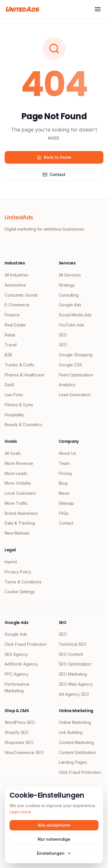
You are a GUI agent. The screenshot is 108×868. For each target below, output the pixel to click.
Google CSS (70, 365)
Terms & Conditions (23, 582)
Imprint (11, 562)
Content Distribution (77, 752)
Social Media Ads (75, 315)
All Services (70, 275)
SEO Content (71, 654)
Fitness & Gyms (19, 405)
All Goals (13, 453)
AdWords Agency (21, 664)
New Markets (17, 533)
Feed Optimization (76, 375)
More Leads (16, 473)
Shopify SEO (17, 732)
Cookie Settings (20, 592)
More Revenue (19, 463)
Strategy (67, 285)
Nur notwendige (54, 839)
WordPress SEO (20, 722)
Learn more (20, 812)
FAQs (64, 513)
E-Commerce (17, 305)
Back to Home (54, 157)
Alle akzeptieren (54, 825)
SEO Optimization (75, 664)
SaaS (10, 385)
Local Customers (20, 493)
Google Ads (70, 305)
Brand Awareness (21, 513)
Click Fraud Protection (26, 644)
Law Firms (14, 395)
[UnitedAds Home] (23, 9)
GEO (63, 345)
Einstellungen (54, 853)
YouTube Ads (71, 325)
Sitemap (66, 503)
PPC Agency (17, 674)
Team (64, 463)
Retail (10, 335)
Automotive (15, 285)
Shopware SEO (19, 742)
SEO (63, 335)
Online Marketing (75, 722)
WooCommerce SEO (24, 752)
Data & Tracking (20, 523)
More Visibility (18, 483)
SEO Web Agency (76, 684)
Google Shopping (76, 355)
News (64, 493)
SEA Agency (16, 654)
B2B (8, 355)
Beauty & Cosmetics (23, 425)
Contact (54, 174)
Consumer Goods (21, 295)
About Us (67, 453)
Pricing (65, 473)
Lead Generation (75, 395)
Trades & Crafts (19, 365)
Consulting (69, 295)
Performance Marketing (17, 687)
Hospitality (14, 415)
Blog (63, 483)
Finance (12, 315)
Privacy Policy (18, 572)
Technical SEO (73, 644)
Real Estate (15, 325)
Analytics (67, 385)
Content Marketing (76, 742)
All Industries (16, 275)
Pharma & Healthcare (24, 375)
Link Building (71, 732)
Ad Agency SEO (74, 694)
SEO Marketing (73, 674)
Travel (11, 345)
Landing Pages (73, 762)
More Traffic (16, 503)
